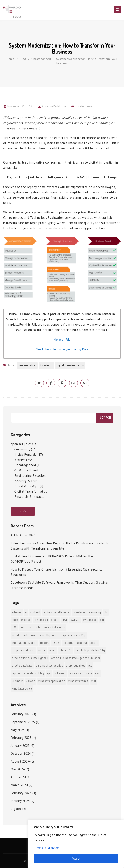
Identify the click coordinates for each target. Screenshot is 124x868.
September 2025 (23, 722)
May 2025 (18, 730)
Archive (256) (24, 460)
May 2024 (18, 769)
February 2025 (21, 738)
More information (48, 848)
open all (17, 444)
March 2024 (19, 785)
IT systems (46, 365)
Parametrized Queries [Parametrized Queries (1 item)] (49, 666)
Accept (76, 859)
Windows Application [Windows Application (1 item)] (52, 681)
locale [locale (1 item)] (94, 643)
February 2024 (21, 793)
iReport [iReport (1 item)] (45, 643)
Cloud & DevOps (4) (29, 486)
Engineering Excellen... (31, 476)
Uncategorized (41, 59)
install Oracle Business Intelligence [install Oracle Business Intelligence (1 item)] (43, 627)
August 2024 (20, 761)
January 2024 (20, 801)
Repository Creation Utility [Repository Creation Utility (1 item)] (28, 673)
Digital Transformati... (31, 491)
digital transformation (70, 365)
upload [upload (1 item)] (31, 681)
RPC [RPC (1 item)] (49, 673)
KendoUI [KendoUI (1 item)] (82, 643)
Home (10, 59)
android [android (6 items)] (35, 612)
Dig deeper (19, 809)
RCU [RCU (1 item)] (90, 666)
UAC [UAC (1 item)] (97, 673)
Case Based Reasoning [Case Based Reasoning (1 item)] (87, 612)
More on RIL (62, 340)
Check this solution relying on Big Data (62, 349)
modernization (27, 365)
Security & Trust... (28, 481)
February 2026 (21, 714)
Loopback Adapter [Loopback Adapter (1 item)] (23, 650)
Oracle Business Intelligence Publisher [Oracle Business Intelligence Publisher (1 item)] (76, 658)
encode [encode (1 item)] (26, 620)
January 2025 (20, 746)
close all (32, 444)
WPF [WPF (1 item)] (94, 681)
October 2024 (21, 753)
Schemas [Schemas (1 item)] (60, 673)
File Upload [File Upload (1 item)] (41, 620)
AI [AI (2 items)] (26, 612)
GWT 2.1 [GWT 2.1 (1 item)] (75, 620)
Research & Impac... (29, 497)
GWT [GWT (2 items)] (65, 620)
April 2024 (18, 777)
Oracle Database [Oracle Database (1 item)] (22, 666)
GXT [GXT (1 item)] (102, 620)
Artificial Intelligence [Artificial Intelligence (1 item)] (57, 612)
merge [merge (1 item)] (42, 650)
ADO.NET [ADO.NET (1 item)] (17, 612)
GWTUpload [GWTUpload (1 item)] (90, 620)
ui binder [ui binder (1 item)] (17, 681)
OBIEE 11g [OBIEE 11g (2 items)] (66, 650)
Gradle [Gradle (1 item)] (55, 620)
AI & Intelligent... (28, 470)
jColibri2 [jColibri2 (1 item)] (68, 643)
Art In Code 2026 (23, 535)
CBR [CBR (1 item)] (106, 612)
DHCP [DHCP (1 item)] (15, 620)
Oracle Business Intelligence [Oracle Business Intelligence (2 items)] (30, 658)
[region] (76, 844)
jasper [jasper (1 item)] (56, 643)
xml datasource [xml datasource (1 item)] (22, 689)
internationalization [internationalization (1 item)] (24, 643)
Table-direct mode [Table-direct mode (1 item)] (80, 673)
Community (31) (26, 449)
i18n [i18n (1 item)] (15, 627)
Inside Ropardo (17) (29, 454)
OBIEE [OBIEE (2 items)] (53, 650)
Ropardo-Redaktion (54, 106)
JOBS (23, 511)
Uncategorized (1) (28, 465)
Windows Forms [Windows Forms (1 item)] (78, 681)
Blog (23, 59)
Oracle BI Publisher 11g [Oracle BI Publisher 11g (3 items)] (90, 650)
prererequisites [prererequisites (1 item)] (76, 666)
